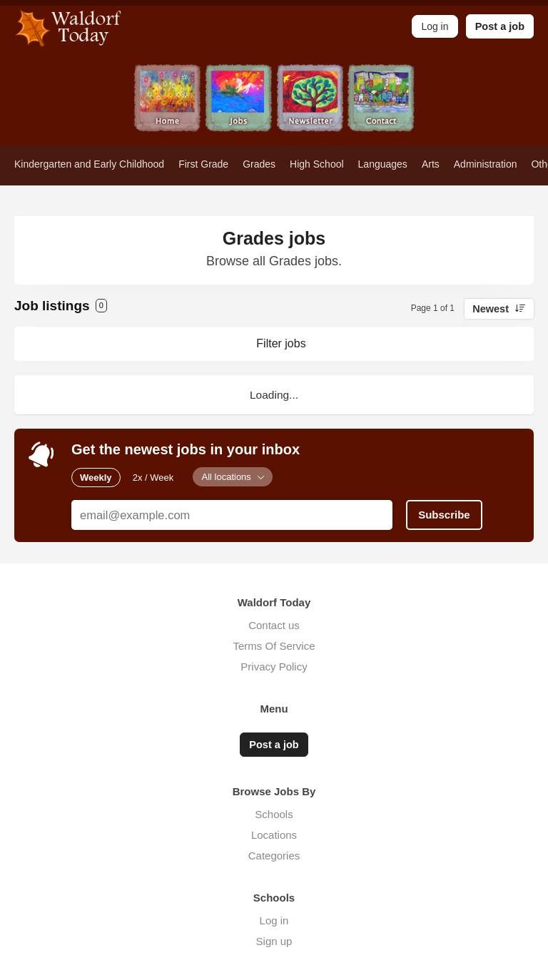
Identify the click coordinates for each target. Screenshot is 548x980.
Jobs (238, 105)
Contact (381, 105)
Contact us (274, 625)
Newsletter (310, 105)
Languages (383, 164)
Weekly (96, 478)
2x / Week (153, 478)
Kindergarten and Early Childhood (89, 164)
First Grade (203, 164)
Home (167, 105)
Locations (274, 835)
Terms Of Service (274, 646)
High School (317, 164)
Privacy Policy (274, 667)
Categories (274, 856)
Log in (274, 920)
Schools (274, 814)
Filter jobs (281, 343)
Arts (431, 164)
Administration (486, 164)
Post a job (500, 26)
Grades (259, 164)
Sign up (274, 941)
